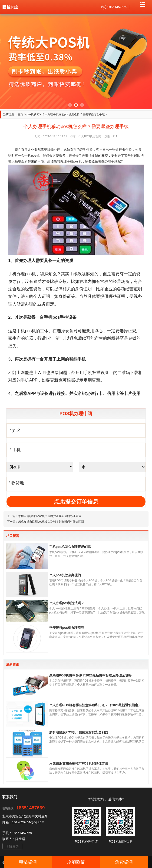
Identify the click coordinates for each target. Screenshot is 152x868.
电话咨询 (28, 862)
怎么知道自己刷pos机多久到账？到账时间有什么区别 (51, 522)
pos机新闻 (33, 114)
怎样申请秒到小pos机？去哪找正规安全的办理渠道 (50, 516)
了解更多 (12, 846)
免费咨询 (124, 862)
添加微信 (76, 862)
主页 (20, 114)
